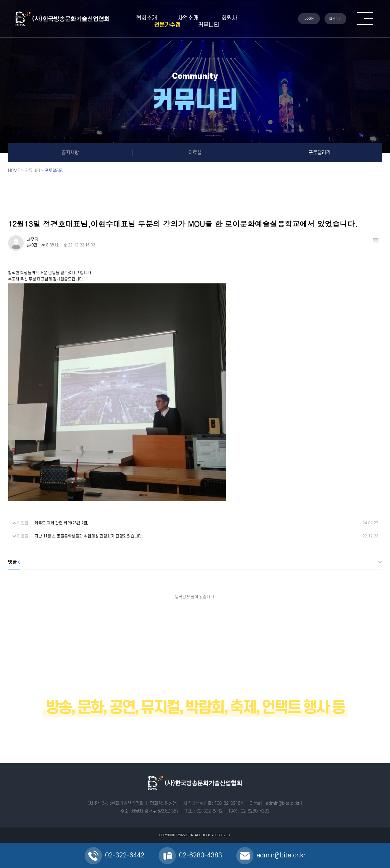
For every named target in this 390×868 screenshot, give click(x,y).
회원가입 (335, 19)
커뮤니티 (209, 25)
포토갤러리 (320, 153)
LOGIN (309, 19)
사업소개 (188, 18)
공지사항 (70, 153)
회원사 (229, 18)
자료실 (195, 153)
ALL (198, 835)
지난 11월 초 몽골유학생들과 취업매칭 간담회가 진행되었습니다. (89, 536)
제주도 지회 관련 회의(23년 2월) (62, 523)
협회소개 (147, 18)
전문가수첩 (167, 25)
